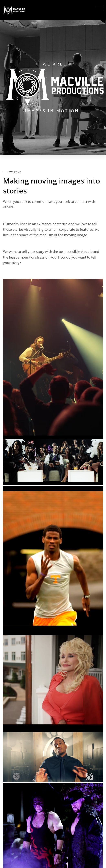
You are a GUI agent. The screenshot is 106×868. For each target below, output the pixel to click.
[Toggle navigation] (98, 8)
